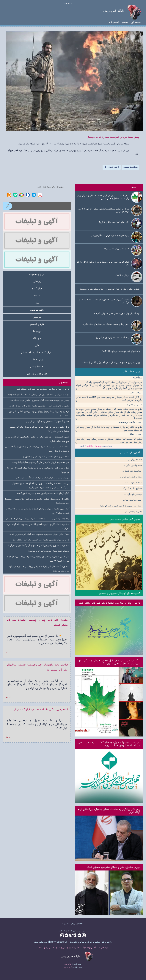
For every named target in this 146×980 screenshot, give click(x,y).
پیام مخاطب (37, 360)
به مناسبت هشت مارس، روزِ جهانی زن (113, 337)
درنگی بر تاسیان (122, 275)
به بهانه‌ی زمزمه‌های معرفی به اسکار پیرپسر (110, 235)
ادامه (8, 652)
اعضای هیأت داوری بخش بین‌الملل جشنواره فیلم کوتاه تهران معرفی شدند (37, 545)
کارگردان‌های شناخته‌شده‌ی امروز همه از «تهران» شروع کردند (43, 493)
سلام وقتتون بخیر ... (133, 465)
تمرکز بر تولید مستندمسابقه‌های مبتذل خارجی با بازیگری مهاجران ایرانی (103, 210)
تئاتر (37, 303)
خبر (37, 345)
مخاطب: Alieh (136, 435)
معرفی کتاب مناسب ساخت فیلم (125, 519)
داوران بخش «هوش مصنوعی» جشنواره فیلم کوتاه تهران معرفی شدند (39, 534)
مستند (37, 296)
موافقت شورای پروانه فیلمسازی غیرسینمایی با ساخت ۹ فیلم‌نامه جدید (39, 395)
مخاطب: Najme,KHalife (130, 423)
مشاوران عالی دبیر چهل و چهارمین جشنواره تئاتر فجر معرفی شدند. (39, 406)
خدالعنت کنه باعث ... (132, 471)
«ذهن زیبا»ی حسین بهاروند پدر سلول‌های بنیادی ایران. (106, 324)
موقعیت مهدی (130, 167)
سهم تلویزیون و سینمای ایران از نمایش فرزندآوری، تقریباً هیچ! (42, 478)
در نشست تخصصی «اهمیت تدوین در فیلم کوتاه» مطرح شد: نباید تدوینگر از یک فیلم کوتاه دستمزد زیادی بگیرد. (40, 486)
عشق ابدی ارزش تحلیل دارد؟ (117, 249)
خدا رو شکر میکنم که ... (131, 488)
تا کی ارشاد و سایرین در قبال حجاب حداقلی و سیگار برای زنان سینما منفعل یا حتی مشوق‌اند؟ (103, 197)
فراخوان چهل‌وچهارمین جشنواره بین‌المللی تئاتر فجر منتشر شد (41, 540)
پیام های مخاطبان (93, 446)
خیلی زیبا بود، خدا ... (132, 500)
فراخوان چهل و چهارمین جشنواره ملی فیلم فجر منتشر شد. (110, 603)
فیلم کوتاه (37, 289)
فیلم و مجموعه (37, 274)
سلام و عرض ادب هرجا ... (131, 477)
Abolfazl (138, 378)
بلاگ (69, 964)
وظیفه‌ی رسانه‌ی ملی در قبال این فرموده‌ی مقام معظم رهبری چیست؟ (110, 289)
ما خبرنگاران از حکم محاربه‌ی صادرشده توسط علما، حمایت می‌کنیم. (103, 301)
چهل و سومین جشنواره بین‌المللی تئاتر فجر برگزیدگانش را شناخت (111, 362)
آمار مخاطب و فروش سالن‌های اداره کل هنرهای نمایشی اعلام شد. (41, 462)
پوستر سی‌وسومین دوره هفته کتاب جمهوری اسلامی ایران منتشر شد (40, 400)
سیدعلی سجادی (136, 393)
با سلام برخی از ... (134, 459)
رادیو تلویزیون (37, 310)
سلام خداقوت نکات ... (132, 483)
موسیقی (37, 317)
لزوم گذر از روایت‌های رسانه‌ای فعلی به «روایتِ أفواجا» (117, 313)
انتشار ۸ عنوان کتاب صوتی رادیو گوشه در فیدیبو (48, 421)
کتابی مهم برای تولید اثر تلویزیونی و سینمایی (119, 593)
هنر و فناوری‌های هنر (37, 374)
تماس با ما (114, 22)
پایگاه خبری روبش (114, 11)
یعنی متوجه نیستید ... (132, 512)
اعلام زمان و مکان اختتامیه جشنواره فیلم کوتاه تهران (46, 457)
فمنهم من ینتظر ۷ (135, 405)
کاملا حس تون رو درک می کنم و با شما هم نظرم (121, 506)
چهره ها (37, 331)
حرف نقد (37, 338)
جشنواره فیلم (37, 367)
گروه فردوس (68, 967)
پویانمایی (37, 281)
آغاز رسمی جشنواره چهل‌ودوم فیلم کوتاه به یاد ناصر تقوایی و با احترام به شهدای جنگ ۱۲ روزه (109, 744)
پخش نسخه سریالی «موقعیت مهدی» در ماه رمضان (113, 137)
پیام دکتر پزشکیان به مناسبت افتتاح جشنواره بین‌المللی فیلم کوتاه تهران (109, 811)
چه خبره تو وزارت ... (133, 494)
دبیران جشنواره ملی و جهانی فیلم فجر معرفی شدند (114, 867)
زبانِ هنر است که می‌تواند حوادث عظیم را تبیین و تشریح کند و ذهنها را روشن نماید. (73, 947)
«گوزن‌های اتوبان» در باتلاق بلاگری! (114, 222)
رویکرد (125, 22)
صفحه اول (136, 22)
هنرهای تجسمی (37, 324)
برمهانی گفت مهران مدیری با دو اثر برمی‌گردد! (49, 551)
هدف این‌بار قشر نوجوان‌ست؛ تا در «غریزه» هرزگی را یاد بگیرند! (103, 263)
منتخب (133, 187)
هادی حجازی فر (112, 167)
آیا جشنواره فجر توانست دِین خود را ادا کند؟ (121, 351)
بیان (66, 964)
